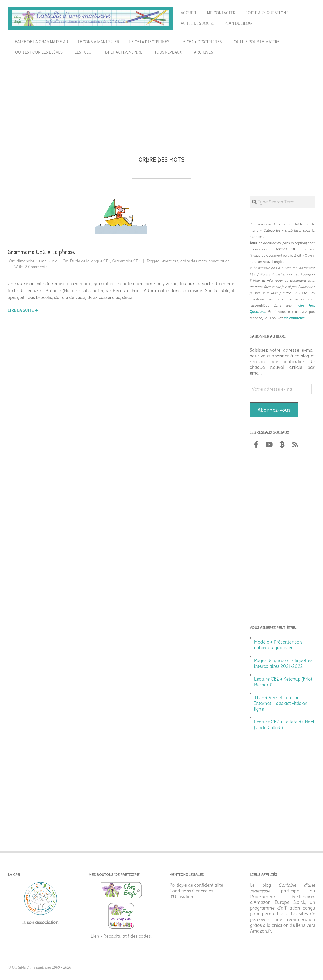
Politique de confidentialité (196, 885)
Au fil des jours (197, 23)
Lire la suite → (23, 311)
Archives (204, 52)
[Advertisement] (161, 99)
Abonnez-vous (274, 410)
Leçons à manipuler (99, 42)
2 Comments (36, 267)
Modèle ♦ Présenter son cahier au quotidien (278, 645)
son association (43, 922)
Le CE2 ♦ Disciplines (202, 42)
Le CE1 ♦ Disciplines (149, 42)
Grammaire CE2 (126, 261)
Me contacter (221, 13)
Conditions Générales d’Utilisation (191, 894)
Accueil (189, 13)
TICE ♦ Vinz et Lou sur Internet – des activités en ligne (281, 703)
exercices (170, 261)
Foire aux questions (267, 13)
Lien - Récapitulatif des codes (121, 936)
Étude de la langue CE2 (90, 261)
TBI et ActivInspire (123, 52)
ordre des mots (194, 261)
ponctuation (219, 261)
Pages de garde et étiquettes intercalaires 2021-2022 (283, 663)
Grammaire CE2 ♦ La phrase (41, 252)
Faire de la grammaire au (42, 42)
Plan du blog (238, 23)
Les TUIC (83, 52)
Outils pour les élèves (39, 52)
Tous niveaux (168, 52)
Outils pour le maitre (257, 42)
